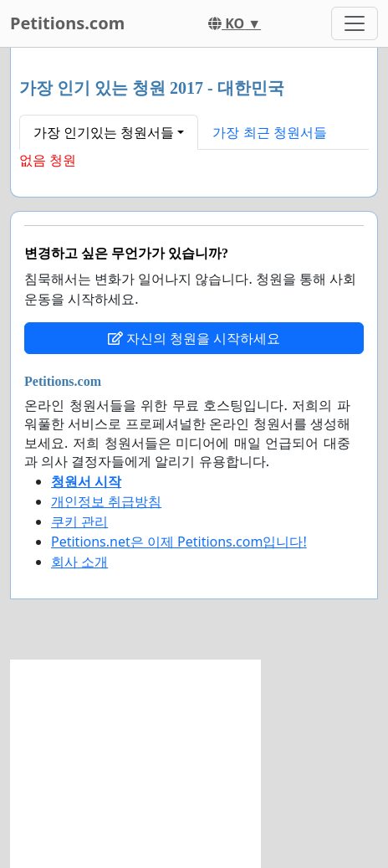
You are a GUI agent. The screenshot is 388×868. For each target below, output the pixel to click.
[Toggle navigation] (355, 23)
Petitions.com (67, 23)
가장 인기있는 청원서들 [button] (104, 132)
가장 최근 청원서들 (269, 132)
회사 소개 (79, 562)
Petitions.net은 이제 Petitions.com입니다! (179, 542)
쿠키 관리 (79, 521)
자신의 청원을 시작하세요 (194, 338)
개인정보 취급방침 (106, 501)
